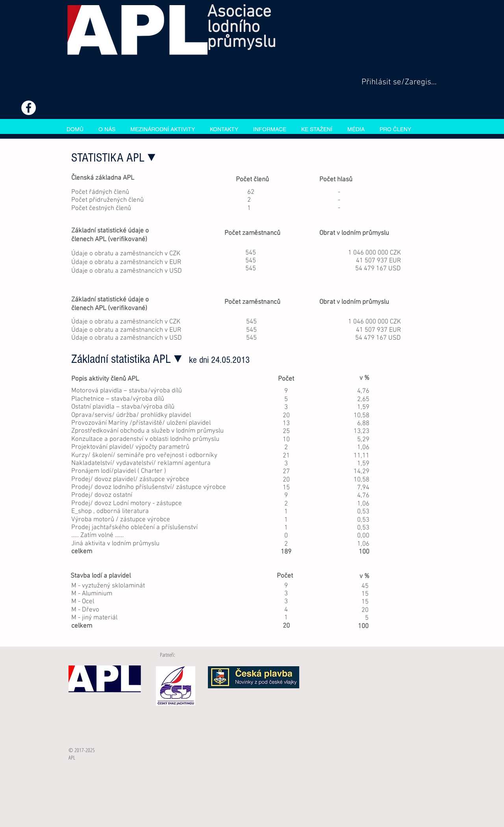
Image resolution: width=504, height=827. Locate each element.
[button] (163, 128)
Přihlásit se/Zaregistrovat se (399, 82)
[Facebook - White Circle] (29, 108)
